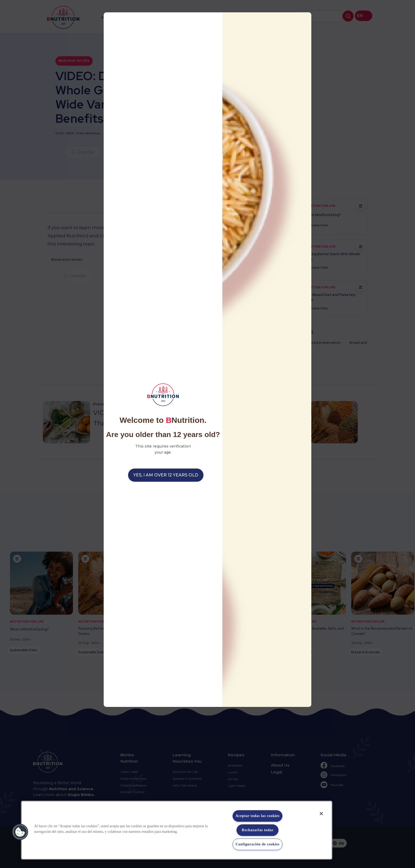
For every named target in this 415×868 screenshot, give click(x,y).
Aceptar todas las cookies (258, 816)
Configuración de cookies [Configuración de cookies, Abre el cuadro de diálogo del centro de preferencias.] (258, 844)
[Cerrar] (321, 814)
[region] (177, 830)
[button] (20, 832)
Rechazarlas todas (258, 830)
